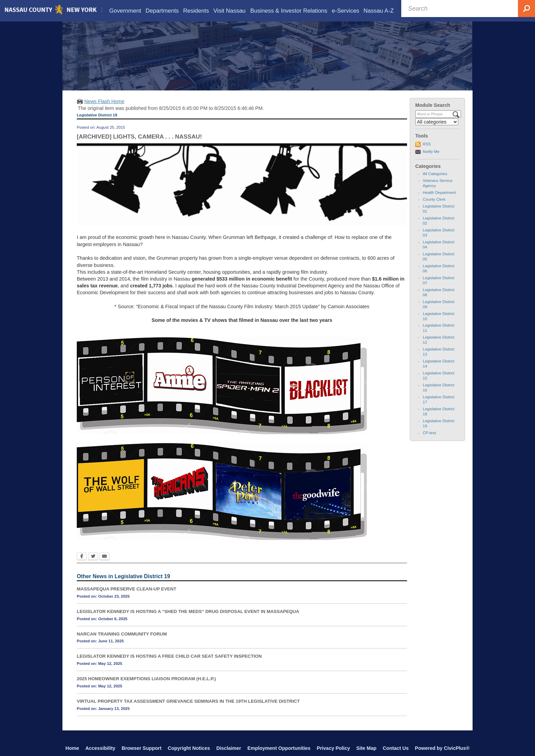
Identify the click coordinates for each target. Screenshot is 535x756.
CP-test (429, 433)
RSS (427, 144)
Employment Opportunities (279, 748)
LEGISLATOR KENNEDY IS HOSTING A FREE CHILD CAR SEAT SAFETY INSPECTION (169, 656)
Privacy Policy (333, 748)
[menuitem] (125, 11)
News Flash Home (104, 101)
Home (72, 748)
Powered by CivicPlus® (442, 748)
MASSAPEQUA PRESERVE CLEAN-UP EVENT (127, 589)
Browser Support (142, 748)
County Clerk (434, 199)
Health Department (439, 192)
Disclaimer (229, 748)
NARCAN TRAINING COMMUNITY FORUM (122, 634)
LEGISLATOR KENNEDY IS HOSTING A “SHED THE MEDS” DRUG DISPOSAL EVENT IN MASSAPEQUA (188, 611)
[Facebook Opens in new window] (82, 557)
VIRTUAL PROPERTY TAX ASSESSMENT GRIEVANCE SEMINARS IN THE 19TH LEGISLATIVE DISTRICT (188, 701)
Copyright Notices (189, 748)
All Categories (435, 174)
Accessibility (100, 748)
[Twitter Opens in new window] (93, 557)
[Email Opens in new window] (104, 557)
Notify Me (431, 152)
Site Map (366, 748)
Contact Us (396, 748)
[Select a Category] (437, 122)
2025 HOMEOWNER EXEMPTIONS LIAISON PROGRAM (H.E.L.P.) (146, 679)
